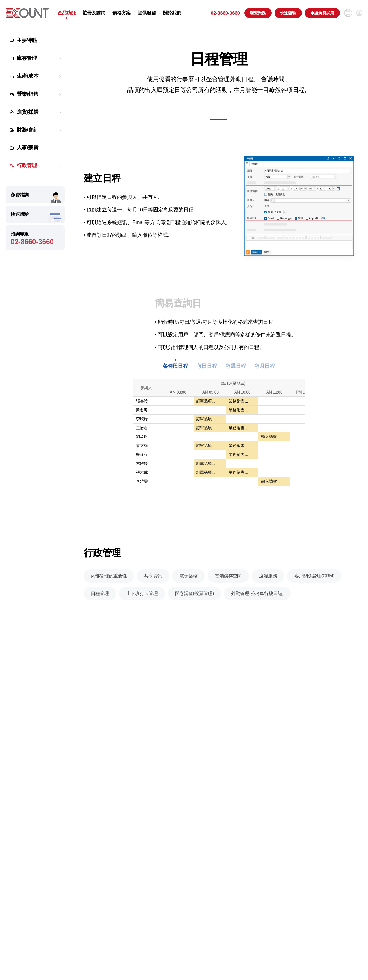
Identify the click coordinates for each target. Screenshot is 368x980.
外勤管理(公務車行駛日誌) (257, 600)
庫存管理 (27, 58)
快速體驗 (288, 13)
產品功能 (67, 13)
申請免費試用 (322, 13)
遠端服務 (268, 582)
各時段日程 (175, 369)
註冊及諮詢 (94, 13)
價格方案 (121, 13)
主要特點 (27, 40)
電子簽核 (188, 582)
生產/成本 (27, 76)
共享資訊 (153, 582)
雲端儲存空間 (228, 582)
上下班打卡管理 (142, 600)
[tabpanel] (219, 438)
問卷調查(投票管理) (194, 600)
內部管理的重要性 (109, 582)
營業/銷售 (27, 94)
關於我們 (172, 13)
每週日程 (236, 369)
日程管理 (100, 600)
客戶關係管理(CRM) (315, 582)
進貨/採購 (27, 112)
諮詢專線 (35, 239)
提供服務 (147, 13)
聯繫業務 (258, 13)
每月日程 (265, 369)
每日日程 (207, 369)
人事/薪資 (27, 148)
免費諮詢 (20, 195)
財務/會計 (27, 130)
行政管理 (27, 165)
